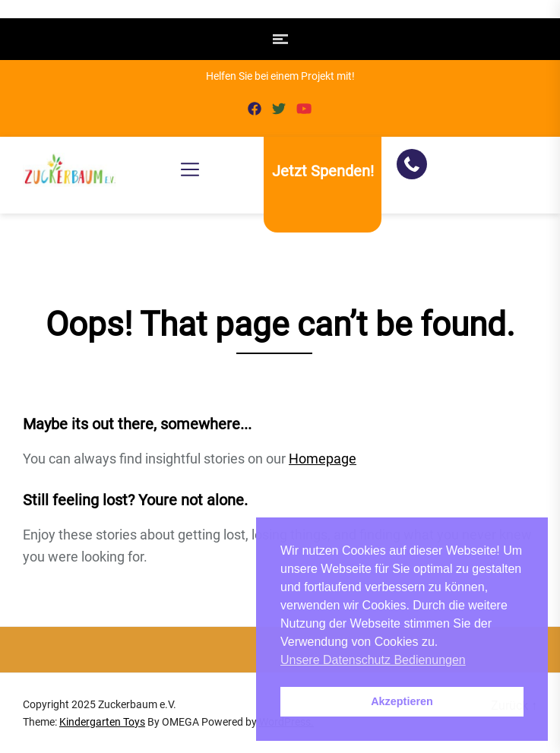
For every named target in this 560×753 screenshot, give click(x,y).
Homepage (323, 459)
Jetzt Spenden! (323, 171)
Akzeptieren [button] (402, 701)
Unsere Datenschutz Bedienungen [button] (373, 660)
